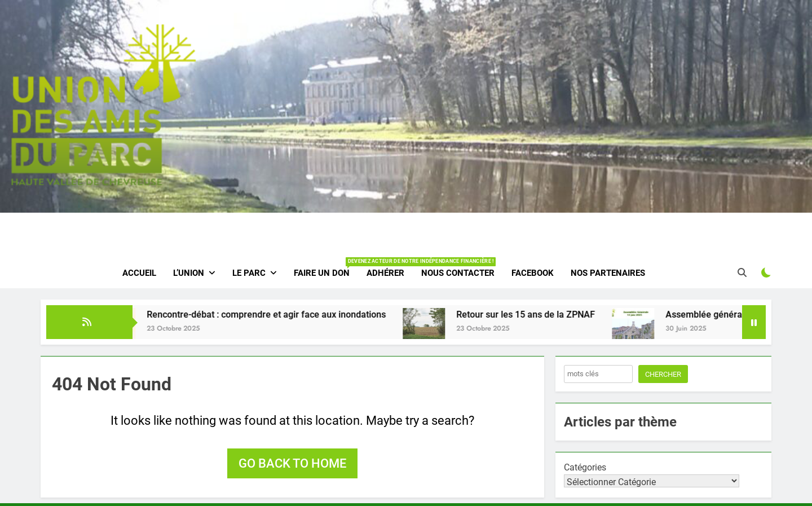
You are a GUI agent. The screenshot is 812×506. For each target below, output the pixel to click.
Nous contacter (458, 273)
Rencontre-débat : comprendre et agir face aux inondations (276, 314)
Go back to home (292, 463)
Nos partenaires (608, 273)
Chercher (663, 374)
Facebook (533, 273)
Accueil (139, 273)
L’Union (189, 273)
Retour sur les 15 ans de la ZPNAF (536, 314)
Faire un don (326, 268)
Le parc (249, 273)
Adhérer (385, 273)
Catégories (585, 467)
